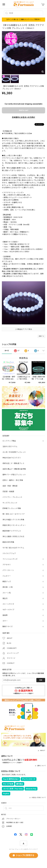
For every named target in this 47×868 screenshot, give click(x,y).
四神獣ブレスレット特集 (12, 508)
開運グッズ (7, 582)
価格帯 (5, 615)
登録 (41, 680)
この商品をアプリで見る (23, 329)
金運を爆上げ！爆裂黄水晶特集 (14, 469)
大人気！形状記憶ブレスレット (14, 452)
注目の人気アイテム (10, 447)
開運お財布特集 (8, 542)
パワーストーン (8, 570)
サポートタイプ (8, 610)
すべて (7, 351)
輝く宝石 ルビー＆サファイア (14, 514)
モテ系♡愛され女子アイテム (13, 548)
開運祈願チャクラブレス (12, 531)
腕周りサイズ (8, 627)
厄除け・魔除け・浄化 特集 (13, 480)
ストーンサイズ (8, 604)
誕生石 (5, 598)
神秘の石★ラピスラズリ (12, 458)
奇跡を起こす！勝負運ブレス (13, 463)
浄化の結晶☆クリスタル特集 (13, 520)
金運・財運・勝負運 (10, 486)
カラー (5, 621)
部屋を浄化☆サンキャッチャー (14, 525)
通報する (41, 336)
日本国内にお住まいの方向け (24, 117)
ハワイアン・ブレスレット (12, 497)
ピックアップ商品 (9, 441)
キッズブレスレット (10, 503)
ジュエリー (7, 576)
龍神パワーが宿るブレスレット (14, 475)
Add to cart (24, 110)
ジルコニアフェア (9, 553)
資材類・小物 (8, 587)
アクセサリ (7, 565)
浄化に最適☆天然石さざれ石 (13, 537)
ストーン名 (7, 593)
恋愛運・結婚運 (8, 492)
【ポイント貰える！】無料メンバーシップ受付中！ (23, 20)
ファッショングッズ (10, 559)
